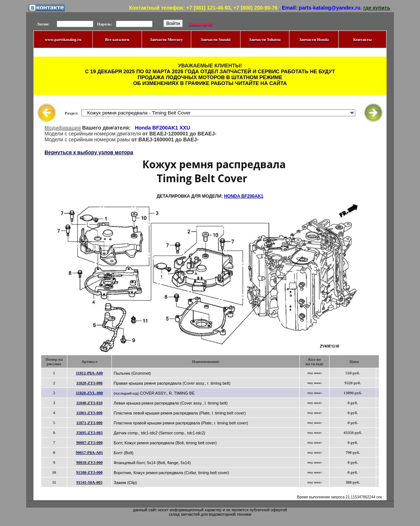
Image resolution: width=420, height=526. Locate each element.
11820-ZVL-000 (89, 393)
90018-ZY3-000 (89, 462)
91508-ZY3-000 (89, 472)
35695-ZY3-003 (89, 433)
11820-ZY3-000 (89, 383)
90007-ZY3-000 (89, 442)
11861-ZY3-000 (89, 413)
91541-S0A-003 (90, 482)
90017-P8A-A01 (89, 452)
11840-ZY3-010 (89, 403)
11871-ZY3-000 (89, 423)
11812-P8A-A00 (89, 373)
